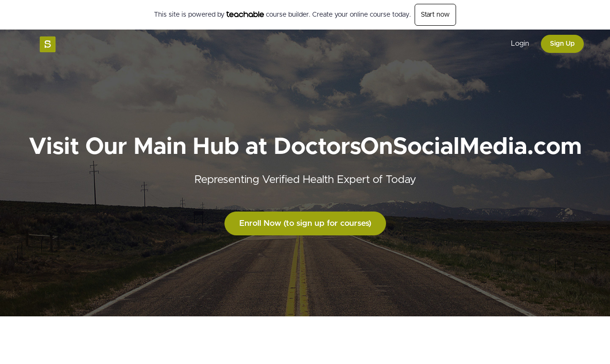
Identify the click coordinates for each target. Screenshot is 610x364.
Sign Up (562, 44)
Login (520, 44)
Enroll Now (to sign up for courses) (305, 223)
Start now (435, 15)
